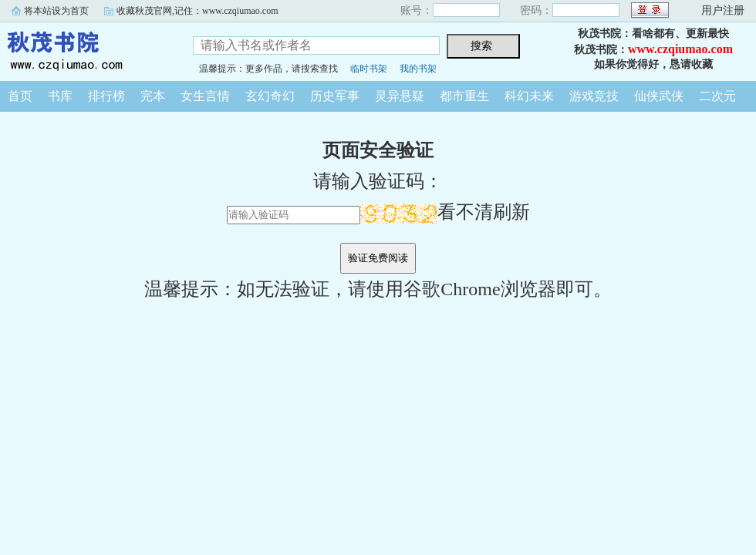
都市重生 (464, 96)
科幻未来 (529, 96)
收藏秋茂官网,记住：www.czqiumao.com (197, 11)
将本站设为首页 (56, 11)
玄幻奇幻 (270, 96)
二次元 (717, 96)
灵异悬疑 (400, 96)
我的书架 (418, 69)
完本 (153, 96)
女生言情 (205, 96)
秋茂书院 (85, 49)
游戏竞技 (594, 96)
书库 (60, 96)
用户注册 (723, 10)
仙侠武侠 (659, 96)
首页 (20, 96)
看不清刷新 (445, 212)
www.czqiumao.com (680, 49)
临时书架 (369, 69)
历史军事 (335, 96)
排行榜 (106, 96)
